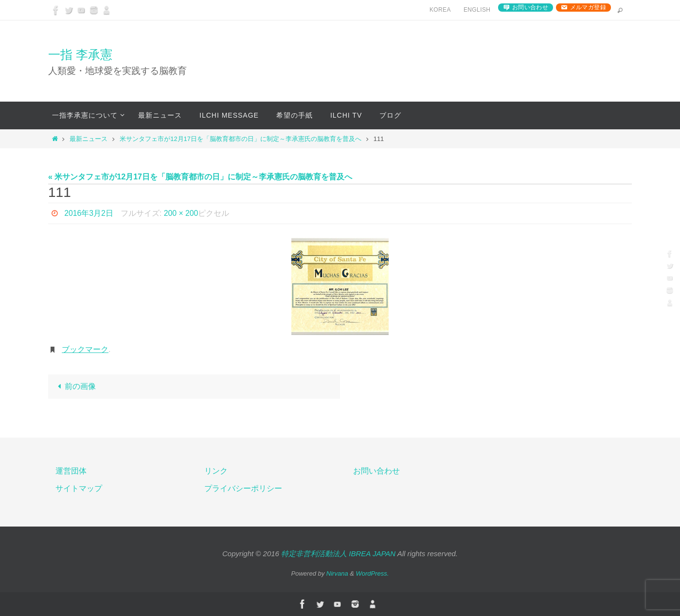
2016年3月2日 (89, 213)
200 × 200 (182, 213)
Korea (440, 10)
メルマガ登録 (588, 7)
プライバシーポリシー (243, 488)
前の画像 (75, 386)
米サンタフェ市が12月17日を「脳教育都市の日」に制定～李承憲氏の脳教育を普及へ (240, 139)
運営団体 (71, 471)
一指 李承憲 (80, 54)
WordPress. (373, 573)
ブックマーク (85, 349)
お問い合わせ (530, 7)
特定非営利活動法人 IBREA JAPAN (338, 554)
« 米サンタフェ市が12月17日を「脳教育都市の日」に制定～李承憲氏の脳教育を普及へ (200, 177)
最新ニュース (89, 139)
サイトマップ (79, 488)
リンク (216, 471)
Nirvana (337, 573)
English (477, 10)
